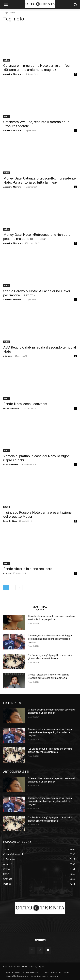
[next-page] (20, 588)
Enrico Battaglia (11, 408)
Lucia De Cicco (10, 521)
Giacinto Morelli (11, 464)
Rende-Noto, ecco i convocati (26, 404)
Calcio (7, 60)
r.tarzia (7, 573)
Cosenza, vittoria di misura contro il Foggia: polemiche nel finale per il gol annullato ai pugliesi (50, 639)
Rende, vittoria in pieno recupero (28, 569)
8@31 (7, 507)
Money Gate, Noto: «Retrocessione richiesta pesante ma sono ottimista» (37, 237)
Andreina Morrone (12, 74)
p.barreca (8, 356)
